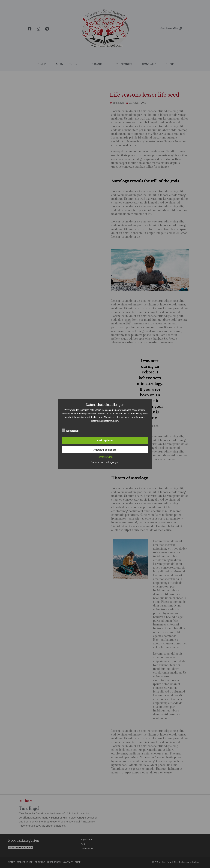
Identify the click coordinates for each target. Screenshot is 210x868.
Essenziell (70, 430)
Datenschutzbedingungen (105, 462)
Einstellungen (105, 457)
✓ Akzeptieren (105, 440)
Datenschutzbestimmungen (105, 421)
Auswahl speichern (105, 450)
